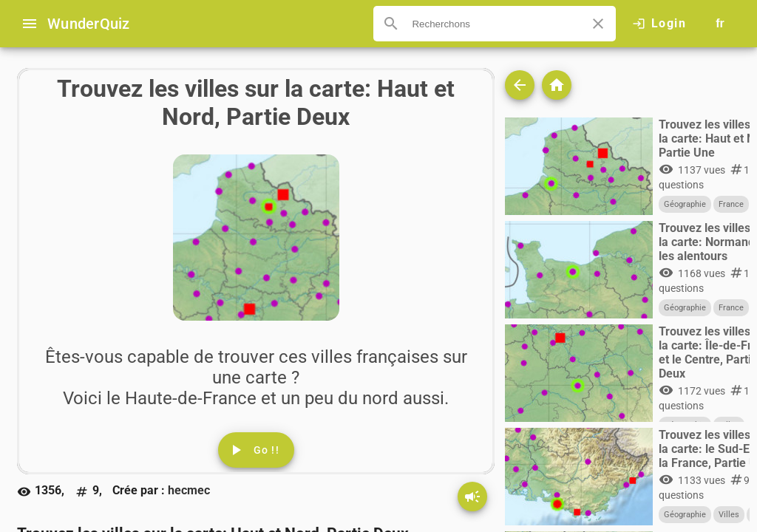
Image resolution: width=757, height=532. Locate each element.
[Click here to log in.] (659, 24)
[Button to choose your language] (720, 24)
